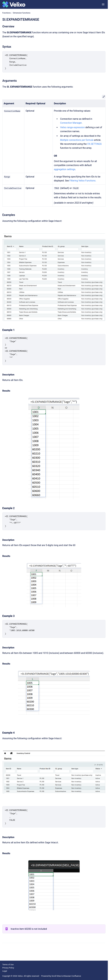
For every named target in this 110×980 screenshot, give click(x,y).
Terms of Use (8, 965)
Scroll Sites (56, 976)
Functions (7, 13)
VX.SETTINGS (94, 144)
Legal (5, 971)
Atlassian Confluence (72, 976)
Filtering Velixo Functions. (83, 181)
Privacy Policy (8, 968)
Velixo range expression (73, 127)
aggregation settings (65, 169)
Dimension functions (22, 13)
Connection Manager (71, 123)
